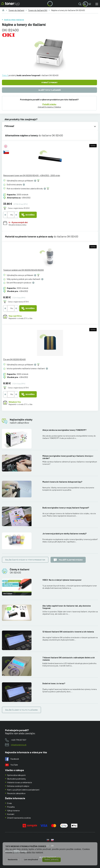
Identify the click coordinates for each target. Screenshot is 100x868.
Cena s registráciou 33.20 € (19, 208)
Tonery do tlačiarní (16, 10)
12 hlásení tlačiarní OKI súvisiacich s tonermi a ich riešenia (68, 632)
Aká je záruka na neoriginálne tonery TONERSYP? (64, 430)
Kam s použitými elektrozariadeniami (23, 790)
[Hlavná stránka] (10, 4)
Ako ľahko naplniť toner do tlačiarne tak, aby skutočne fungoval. (67, 607)
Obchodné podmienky (16, 779)
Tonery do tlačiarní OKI (38, 10)
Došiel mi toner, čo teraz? (54, 683)
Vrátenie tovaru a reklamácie (20, 782)
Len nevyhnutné (31, 860)
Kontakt (11, 814)
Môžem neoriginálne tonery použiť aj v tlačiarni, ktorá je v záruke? (68, 457)
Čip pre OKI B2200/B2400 (14, 359)
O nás (10, 803)
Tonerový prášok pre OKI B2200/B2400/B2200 (24, 270)
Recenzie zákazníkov (16, 793)
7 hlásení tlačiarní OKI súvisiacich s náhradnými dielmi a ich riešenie (69, 659)
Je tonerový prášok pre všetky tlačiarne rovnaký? (65, 534)
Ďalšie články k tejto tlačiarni (21, 710)
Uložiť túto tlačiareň (49, 90)
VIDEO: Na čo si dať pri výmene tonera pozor (62, 580)
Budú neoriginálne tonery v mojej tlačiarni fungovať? (66, 508)
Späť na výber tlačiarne (14, 20)
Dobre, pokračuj (51, 860)
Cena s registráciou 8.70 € (18, 302)
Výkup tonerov (13, 810)
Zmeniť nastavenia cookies (19, 818)
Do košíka (28, 215)
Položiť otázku (49, 104)
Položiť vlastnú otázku (68, 560)
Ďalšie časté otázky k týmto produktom (25, 560)
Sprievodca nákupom (16, 775)
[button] (80, 4)
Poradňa (11, 807)
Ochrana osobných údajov (18, 786)
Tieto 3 (5, 75)
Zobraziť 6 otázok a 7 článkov (49, 107)
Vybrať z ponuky (49, 83)
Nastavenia (13, 860)
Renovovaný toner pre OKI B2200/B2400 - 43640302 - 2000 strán (32, 175)
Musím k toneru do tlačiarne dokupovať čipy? (62, 482)
